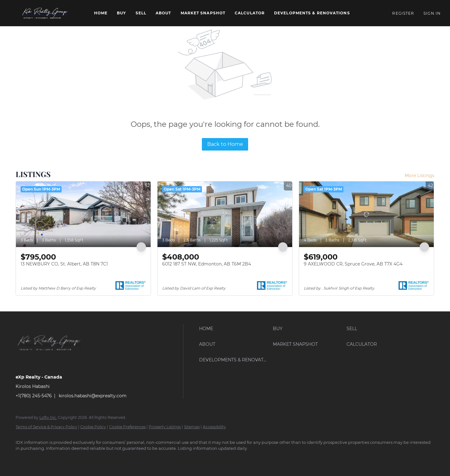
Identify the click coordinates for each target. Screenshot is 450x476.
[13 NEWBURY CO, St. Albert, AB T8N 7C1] (83, 214)
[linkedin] (41, 459)
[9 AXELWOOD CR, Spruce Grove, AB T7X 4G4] (366, 214)
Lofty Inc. (48, 417)
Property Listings (165, 427)
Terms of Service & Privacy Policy (46, 427)
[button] (45, 13)
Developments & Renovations (312, 13)
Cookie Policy (93, 427)
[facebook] (23, 459)
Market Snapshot (203, 13)
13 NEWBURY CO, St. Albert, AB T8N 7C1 (64, 264)
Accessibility (214, 427)
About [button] (163, 13)
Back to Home (225, 144)
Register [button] (403, 13)
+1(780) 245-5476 (34, 396)
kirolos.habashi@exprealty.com (93, 396)
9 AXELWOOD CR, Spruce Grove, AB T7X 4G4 (353, 264)
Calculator (250, 13)
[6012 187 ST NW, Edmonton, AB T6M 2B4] (225, 214)
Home (101, 13)
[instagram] (59, 459)
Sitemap (192, 427)
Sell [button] (141, 13)
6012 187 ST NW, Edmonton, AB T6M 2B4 (207, 264)
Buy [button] (121, 13)
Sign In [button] (432, 13)
